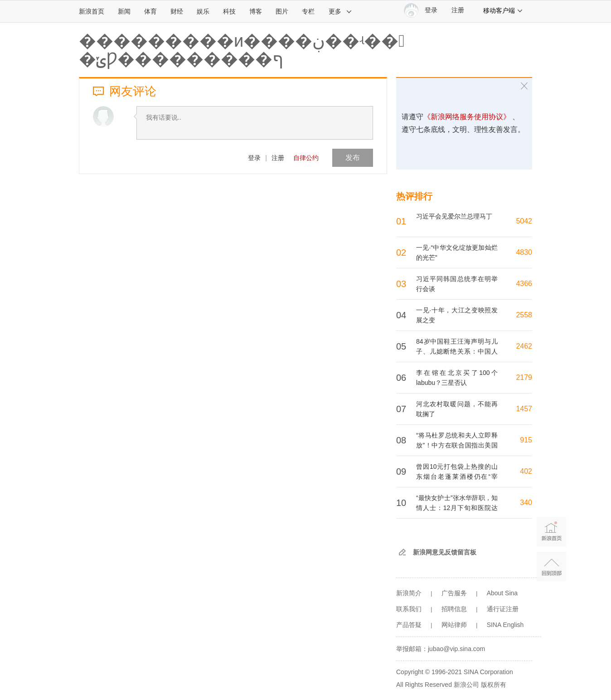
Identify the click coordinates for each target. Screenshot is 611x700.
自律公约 (306, 158)
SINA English (505, 625)
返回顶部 (551, 566)
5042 (524, 221)
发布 (353, 158)
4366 (524, 284)
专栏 (308, 11)
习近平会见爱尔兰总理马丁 (454, 216)
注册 (458, 10)
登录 (254, 158)
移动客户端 (503, 10)
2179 (524, 377)
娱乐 (203, 11)
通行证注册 (503, 609)
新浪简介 (409, 593)
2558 (524, 315)
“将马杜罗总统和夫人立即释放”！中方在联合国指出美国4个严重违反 (457, 445)
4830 (524, 252)
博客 (256, 11)
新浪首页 (92, 11)
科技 (229, 11)
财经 (177, 11)
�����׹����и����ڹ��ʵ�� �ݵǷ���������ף (242, 50)
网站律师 (454, 625)
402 (526, 471)
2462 (524, 346)
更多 (340, 11)
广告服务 (454, 593)
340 (526, 503)
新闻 (124, 11)
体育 (150, 11)
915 (526, 440)
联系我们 (409, 609)
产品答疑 (409, 625)
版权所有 (494, 685)
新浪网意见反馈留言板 (445, 552)
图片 (282, 11)
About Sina (502, 593)
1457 (524, 409)
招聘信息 (454, 609)
